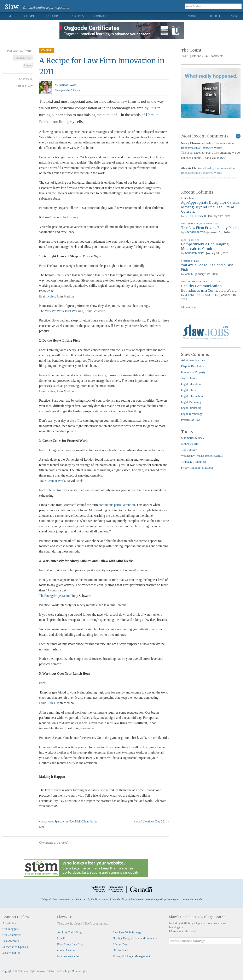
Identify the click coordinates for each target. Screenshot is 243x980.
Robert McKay (194, 253)
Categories (54, 16)
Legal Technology (192, 414)
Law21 (61, 938)
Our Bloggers (11, 929)
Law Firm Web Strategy (127, 932)
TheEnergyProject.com (54, 596)
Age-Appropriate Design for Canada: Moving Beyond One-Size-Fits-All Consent (211, 207)
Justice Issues (189, 198)
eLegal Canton (66, 950)
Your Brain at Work (52, 481)
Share (28, 65)
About (192, 16)
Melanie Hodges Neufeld (201, 295)
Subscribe (214, 16)
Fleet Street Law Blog (70, 944)
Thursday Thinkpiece (194, 462)
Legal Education (191, 384)
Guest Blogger (195, 216)
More (235, 16)
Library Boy (120, 944)
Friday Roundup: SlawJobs (197, 468)
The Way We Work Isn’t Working (61, 311)
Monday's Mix (190, 444)
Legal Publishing (190, 240)
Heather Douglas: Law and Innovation (136, 938)
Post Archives (11, 941)
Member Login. (79, 971)
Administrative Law (193, 360)
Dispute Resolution (193, 366)
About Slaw (10, 923)
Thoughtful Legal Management (131, 956)
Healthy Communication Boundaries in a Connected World (209, 288)
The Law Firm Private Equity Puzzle (210, 228)
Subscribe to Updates (15, 947)
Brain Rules (47, 296)
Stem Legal (65, 971)
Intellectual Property (193, 372)
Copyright (7, 971)
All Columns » (189, 307)
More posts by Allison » (68, 90)
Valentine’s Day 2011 (154, 821)
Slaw (12, 7)
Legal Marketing (190, 223)
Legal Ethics (189, 390)
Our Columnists (12, 935)
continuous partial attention (117, 505)
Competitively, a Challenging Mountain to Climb (205, 246)
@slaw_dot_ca (11, 953)
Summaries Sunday (193, 438)
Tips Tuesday (189, 450)
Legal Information (191, 281)
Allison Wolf (67, 85)
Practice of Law (24, 86)
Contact (100, 16)
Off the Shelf (120, 950)
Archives (78, 16)
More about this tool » (182, 931)
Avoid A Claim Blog (69, 932)
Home (8, 16)
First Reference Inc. (69, 956)
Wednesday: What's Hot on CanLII (202, 456)
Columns (29, 16)
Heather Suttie (195, 232)
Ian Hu (189, 274)
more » (222, 158)
